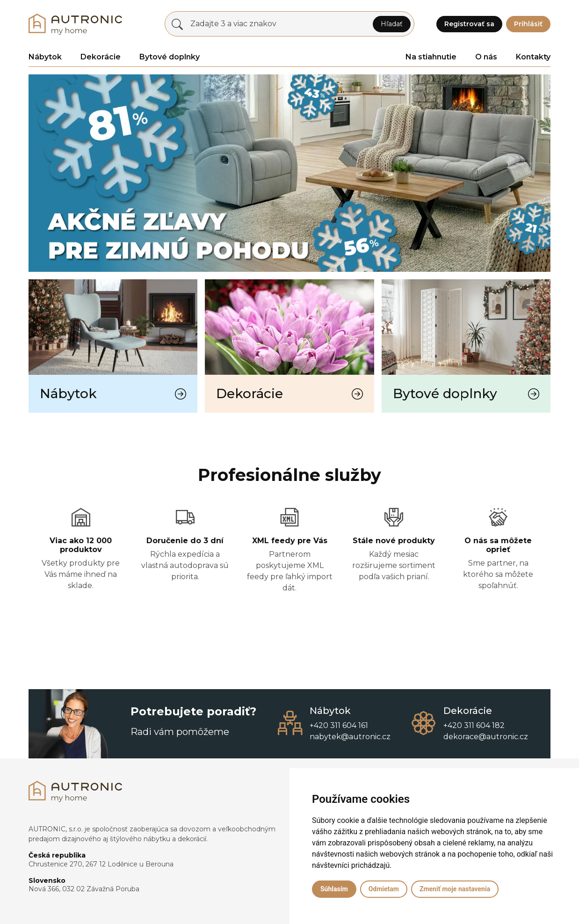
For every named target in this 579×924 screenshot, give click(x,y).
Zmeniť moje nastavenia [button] (455, 889)
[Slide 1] (298, 259)
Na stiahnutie (431, 57)
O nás (486, 57)
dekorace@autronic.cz (486, 737)
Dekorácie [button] (101, 57)
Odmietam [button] (384, 889)
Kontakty (533, 57)
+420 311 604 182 (474, 725)
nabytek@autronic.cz (350, 737)
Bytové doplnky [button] (170, 57)
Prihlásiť (528, 24)
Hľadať (392, 24)
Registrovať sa (469, 24)
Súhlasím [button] (334, 889)
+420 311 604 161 (339, 725)
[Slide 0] (281, 259)
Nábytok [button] (45, 57)
